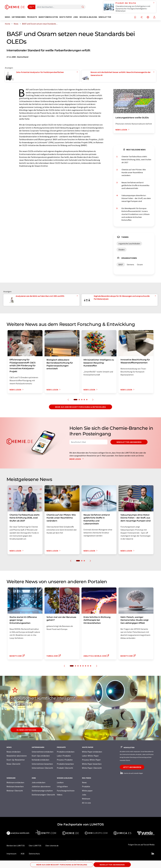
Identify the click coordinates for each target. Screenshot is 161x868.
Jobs (84, 795)
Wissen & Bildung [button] (88, 17)
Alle (31, 7)
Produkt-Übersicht (65, 768)
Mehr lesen (77, 459)
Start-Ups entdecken (41, 756)
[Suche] (83, 7)
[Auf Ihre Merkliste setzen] (135, 17)
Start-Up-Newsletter (16, 760)
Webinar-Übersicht (15, 791)
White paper (87, 791)
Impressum (11, 854)
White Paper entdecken (92, 752)
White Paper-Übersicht (92, 768)
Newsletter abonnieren (129, 442)
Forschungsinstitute (66, 791)
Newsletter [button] (105, 17)
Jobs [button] (76, 17)
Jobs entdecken (38, 782)
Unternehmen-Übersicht (42, 768)
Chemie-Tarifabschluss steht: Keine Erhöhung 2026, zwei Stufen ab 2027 (136, 159)
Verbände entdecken (40, 760)
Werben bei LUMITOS (16, 846)
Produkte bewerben (65, 764)
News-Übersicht (13, 764)
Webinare (86, 799)
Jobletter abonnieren (41, 786)
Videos (60, 795)
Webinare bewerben (15, 786)
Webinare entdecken (15, 782)
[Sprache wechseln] (148, 17)
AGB (23, 854)
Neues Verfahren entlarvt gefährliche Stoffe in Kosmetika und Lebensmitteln (135, 185)
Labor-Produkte (64, 756)
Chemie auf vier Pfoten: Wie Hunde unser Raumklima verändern (134, 172)
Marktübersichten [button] (48, 17)
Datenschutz (34, 854)
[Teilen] (142, 17)
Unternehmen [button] (19, 17)
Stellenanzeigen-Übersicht (43, 795)
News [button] (8, 17)
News (84, 782)
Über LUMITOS (35, 846)
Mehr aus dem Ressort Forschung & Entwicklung (80, 407)
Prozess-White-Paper (91, 760)
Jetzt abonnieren (132, 767)
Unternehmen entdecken (43, 752)
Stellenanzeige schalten (42, 791)
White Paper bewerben (92, 764)
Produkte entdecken (66, 752)
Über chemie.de (52, 846)
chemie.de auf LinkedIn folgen (131, 773)
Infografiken (62, 786)
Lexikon (60, 782)
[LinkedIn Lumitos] (153, 854)
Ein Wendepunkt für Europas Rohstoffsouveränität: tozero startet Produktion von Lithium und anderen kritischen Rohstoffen (136, 214)
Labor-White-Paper (90, 756)
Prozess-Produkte (65, 760)
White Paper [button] (66, 17)
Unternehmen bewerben (42, 764)
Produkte (86, 786)
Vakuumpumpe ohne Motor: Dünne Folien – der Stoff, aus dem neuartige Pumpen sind (136, 198)
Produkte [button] (32, 17)
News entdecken (14, 752)
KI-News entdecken (26, 730)
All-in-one (86, 803)
